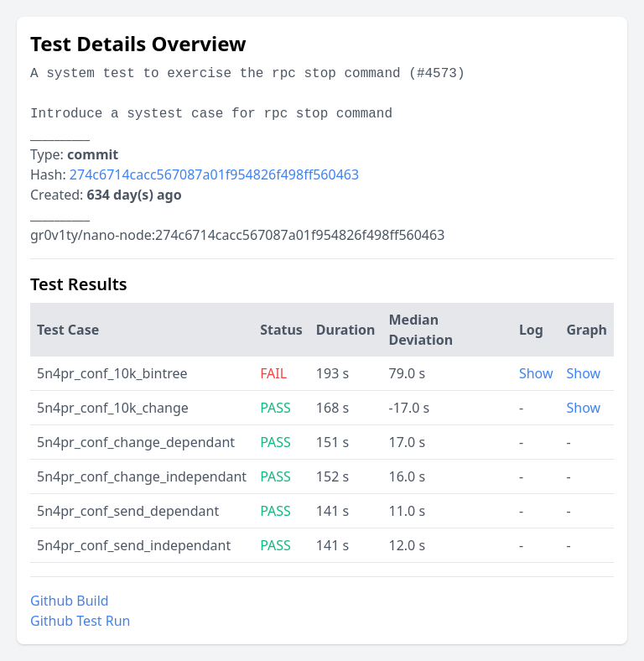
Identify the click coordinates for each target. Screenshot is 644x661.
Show (536, 373)
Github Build (70, 601)
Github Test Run (80, 621)
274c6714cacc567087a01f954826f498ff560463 (214, 174)
